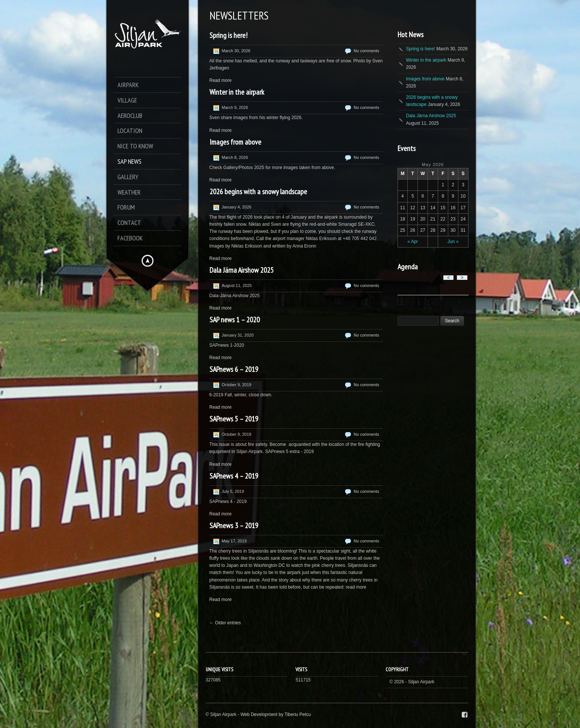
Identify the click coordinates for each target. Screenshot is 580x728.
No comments (366, 51)
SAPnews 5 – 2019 (234, 419)
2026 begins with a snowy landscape (258, 192)
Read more (221, 80)
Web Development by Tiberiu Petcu (276, 714)
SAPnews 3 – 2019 (234, 526)
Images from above (235, 142)
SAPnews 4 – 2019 (234, 476)
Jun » (453, 242)
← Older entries (225, 623)
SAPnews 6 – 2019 (234, 369)
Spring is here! (228, 35)
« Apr (413, 242)
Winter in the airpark (237, 92)
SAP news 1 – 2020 (235, 320)
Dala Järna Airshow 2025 (242, 270)
